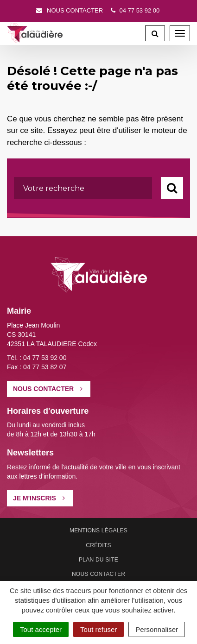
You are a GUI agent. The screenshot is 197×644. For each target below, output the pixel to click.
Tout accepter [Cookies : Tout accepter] (41, 629)
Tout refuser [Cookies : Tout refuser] (98, 629)
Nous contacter (69, 10)
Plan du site (98, 560)
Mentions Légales (98, 530)
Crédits (98, 545)
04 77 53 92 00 (134, 10)
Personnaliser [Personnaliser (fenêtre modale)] (157, 629)
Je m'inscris (39, 498)
